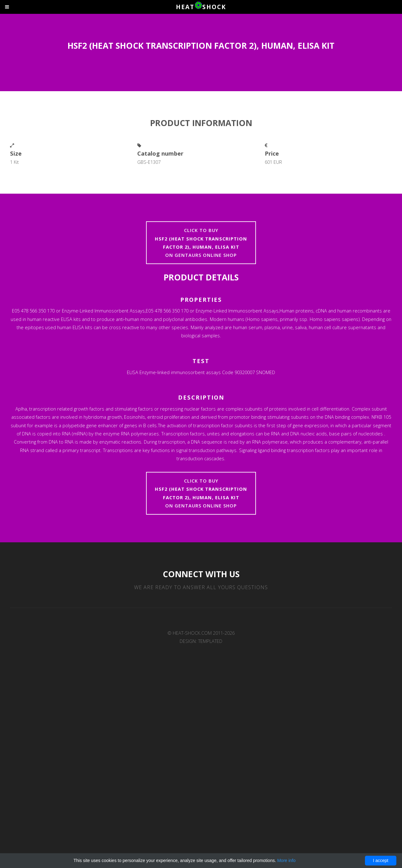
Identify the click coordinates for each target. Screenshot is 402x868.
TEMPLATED (210, 641)
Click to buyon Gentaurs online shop (201, 243)
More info (286, 860)
